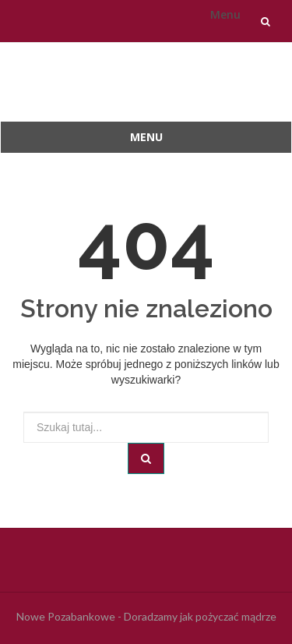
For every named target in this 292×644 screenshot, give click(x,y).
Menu (225, 14)
